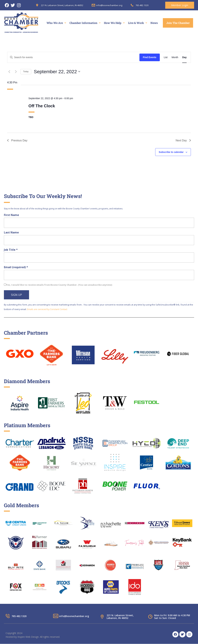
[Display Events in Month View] (175, 57)
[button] (56, 23)
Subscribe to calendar (171, 152)
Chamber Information (85, 23)
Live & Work (138, 23)
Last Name (11, 232)
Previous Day (17, 140)
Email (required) (16, 267)
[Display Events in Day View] (184, 57)
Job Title (11, 250)
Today (26, 72)
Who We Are (56, 23)
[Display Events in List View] (166, 57)
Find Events (150, 57)
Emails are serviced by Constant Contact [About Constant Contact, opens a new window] (47, 309)
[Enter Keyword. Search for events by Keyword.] (73, 57)
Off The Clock (42, 106)
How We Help (114, 23)
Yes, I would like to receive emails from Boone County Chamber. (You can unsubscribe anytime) (59, 285)
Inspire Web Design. (28, 637)
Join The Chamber (178, 23)
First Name (11, 215)
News (154, 23)
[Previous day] (9, 72)
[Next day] (16, 72)
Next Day (183, 140)
